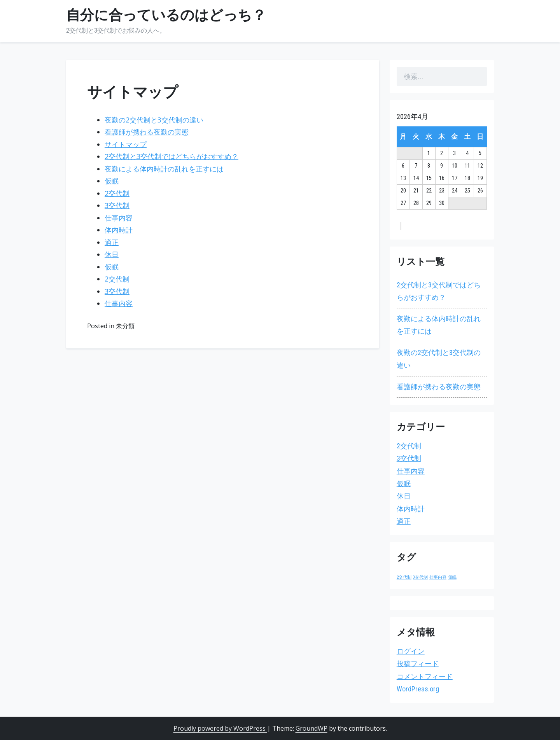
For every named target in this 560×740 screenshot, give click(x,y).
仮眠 (112, 181)
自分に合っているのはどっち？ (166, 15)
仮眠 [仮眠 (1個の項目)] (452, 577)
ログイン (411, 651)
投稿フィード (418, 664)
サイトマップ (126, 144)
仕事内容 (119, 218)
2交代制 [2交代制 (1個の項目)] (404, 577)
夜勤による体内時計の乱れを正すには (164, 169)
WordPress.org (418, 689)
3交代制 (117, 205)
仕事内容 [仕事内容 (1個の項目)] (438, 577)
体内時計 (119, 230)
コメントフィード (425, 676)
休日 (112, 254)
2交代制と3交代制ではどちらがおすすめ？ (171, 156)
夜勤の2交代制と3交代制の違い (154, 120)
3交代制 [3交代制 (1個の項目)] (420, 577)
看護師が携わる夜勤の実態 (147, 132)
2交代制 (117, 193)
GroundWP (311, 728)
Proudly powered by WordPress (220, 728)
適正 (112, 242)
